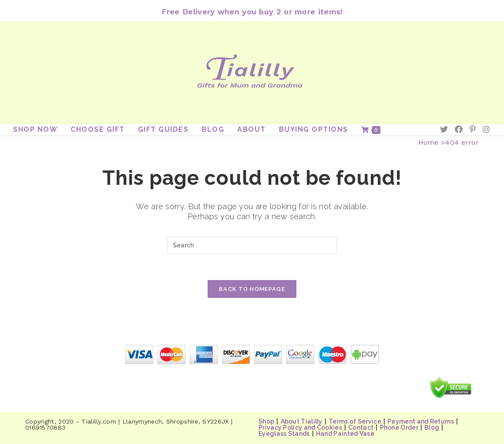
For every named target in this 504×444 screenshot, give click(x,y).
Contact (361, 427)
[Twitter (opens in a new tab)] (444, 129)
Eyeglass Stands (284, 434)
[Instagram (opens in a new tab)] (486, 129)
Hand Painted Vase (345, 434)
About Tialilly (302, 421)
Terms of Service (355, 421)
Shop (266, 421)
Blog (432, 427)
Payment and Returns (421, 421)
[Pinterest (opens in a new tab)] (473, 129)
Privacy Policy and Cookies (300, 427)
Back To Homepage (252, 289)
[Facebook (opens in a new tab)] (459, 129)
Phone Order (399, 427)
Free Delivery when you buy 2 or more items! (252, 12)
